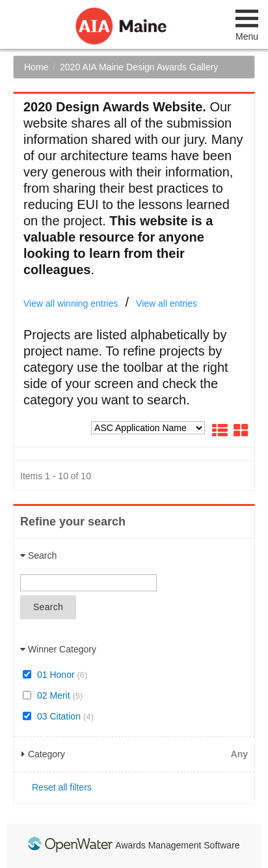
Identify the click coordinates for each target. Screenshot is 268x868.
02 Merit (53, 695)
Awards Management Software (177, 845)
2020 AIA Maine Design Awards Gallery (139, 67)
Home (36, 67)
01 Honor (55, 675)
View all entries (167, 303)
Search (48, 607)
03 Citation (58, 716)
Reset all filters (62, 787)
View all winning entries (71, 303)
